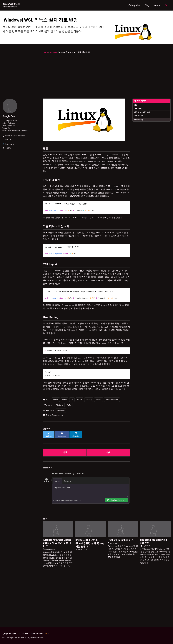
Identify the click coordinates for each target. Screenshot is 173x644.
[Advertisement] (86, 84)
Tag (146, 5)
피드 (52, 634)
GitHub (25, 634)
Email (14, 634)
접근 (136, 113)
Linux (64, 446)
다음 (108, 497)
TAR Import (139, 125)
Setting (89, 446)
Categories (134, 5)
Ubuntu (99, 446)
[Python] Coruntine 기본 (121, 585)
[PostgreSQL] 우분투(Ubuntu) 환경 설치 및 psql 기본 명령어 (90, 588)
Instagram (39, 634)
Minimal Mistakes (39, 638)
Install (56, 446)
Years (156, 5)
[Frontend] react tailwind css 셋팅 (154, 586)
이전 (65, 497)
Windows (59, 451)
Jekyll (29, 638)
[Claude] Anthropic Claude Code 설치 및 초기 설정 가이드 (57, 588)
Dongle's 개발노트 (12, 6)
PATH (79, 446)
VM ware (48, 451)
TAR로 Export (140, 117)
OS (72, 446)
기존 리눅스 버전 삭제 (142, 121)
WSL (69, 451)
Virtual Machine (112, 446)
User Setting (139, 129)
